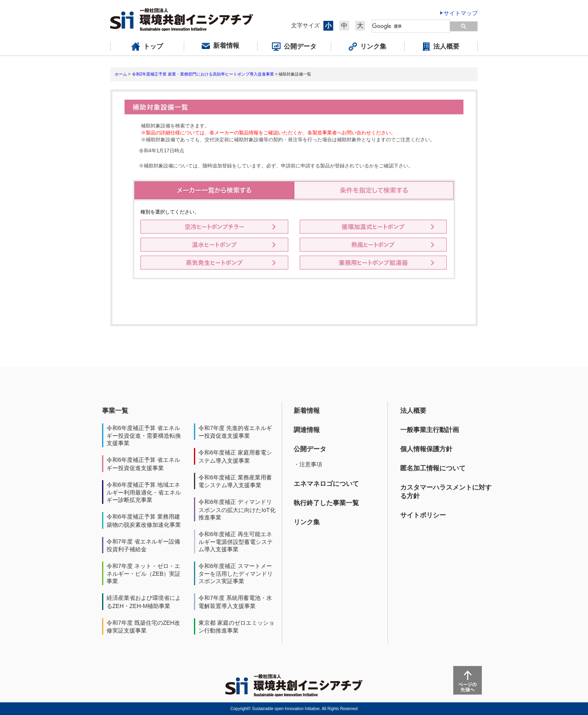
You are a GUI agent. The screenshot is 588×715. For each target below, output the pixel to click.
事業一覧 (115, 411)
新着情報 (307, 411)
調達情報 (307, 430)
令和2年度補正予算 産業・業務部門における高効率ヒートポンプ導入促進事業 (203, 74)
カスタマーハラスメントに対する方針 (446, 492)
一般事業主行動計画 (430, 430)
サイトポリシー (423, 515)
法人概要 (413, 411)
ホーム (121, 74)
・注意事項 (308, 464)
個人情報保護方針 (426, 449)
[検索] (406, 26)
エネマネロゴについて (326, 484)
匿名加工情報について (433, 468)
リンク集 (307, 522)
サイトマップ (461, 13)
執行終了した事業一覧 (326, 503)
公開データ (310, 449)
